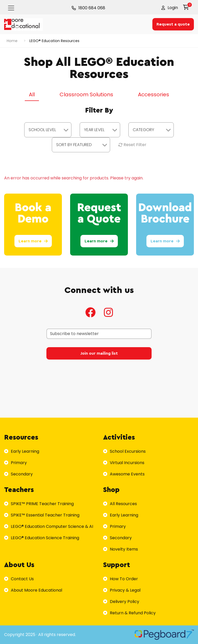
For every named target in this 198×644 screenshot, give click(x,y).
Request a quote (173, 24)
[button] (170, 8)
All (32, 94)
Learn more (33, 241)
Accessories (154, 94)
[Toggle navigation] (11, 8)
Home (12, 41)
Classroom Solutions (86, 94)
